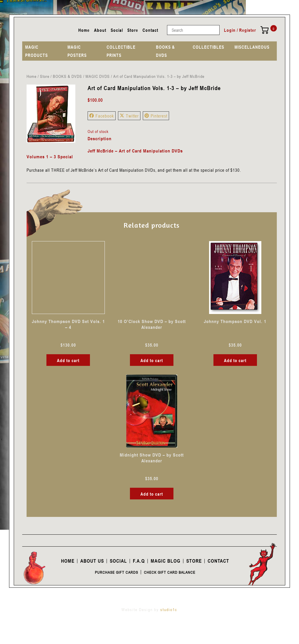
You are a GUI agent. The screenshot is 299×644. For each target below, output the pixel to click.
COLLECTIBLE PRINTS (121, 51)
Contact (150, 30)
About (100, 30)
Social (117, 30)
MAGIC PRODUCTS (36, 51)
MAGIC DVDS (98, 76)
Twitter (129, 116)
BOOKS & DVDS (165, 51)
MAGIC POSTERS (77, 51)
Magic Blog (166, 561)
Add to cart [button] (68, 360)
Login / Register (240, 30)
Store (133, 30)
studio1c (169, 609)
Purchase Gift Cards (117, 572)
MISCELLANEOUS (252, 47)
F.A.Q (139, 561)
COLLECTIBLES (208, 47)
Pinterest (156, 116)
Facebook (102, 116)
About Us (92, 561)
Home (84, 30)
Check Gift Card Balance (170, 572)
